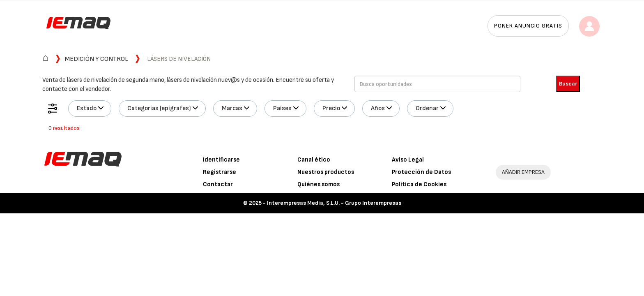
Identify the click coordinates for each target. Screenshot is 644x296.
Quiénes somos (319, 184)
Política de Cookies (419, 184)
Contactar (218, 184)
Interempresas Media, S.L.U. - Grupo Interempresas (334, 203)
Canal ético (314, 160)
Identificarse (221, 160)
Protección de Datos (421, 172)
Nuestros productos (326, 172)
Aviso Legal (408, 160)
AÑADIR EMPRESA (523, 172)
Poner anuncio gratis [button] (528, 26)
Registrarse (220, 172)
